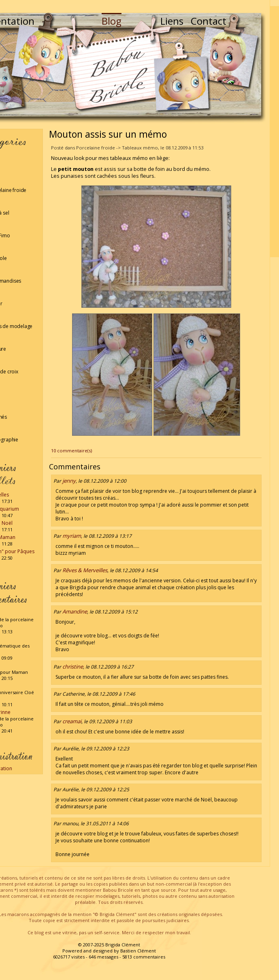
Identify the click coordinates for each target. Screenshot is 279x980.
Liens (172, 21)
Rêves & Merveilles (85, 570)
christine (73, 667)
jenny (69, 481)
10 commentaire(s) (71, 451)
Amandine (75, 611)
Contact (209, 21)
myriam (72, 536)
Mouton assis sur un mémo (108, 134)
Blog (112, 21)
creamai (72, 721)
